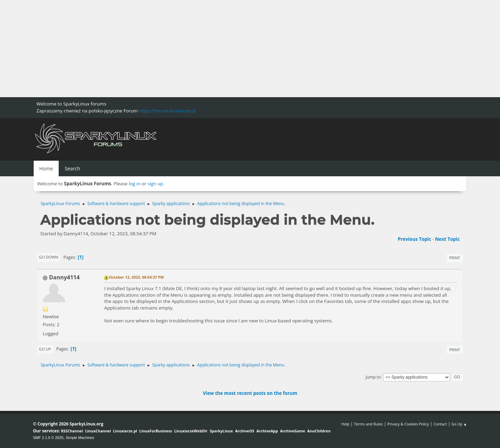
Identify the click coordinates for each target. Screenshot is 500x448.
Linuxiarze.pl (125, 431)
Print (455, 258)
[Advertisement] (208, 49)
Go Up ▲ (459, 424)
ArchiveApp (267, 431)
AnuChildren (319, 431)
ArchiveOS (245, 431)
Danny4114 (64, 277)
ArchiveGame (292, 431)
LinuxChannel (98, 431)
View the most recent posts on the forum (250, 393)
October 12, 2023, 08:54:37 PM (136, 277)
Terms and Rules (368, 424)
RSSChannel (72, 431)
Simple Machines (80, 438)
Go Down (48, 257)
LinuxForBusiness (156, 431)
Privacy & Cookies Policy (408, 424)
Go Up (45, 349)
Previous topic (414, 239)
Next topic (447, 239)
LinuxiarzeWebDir (191, 431)
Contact (440, 424)
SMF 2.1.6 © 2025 (48, 438)
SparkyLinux (221, 431)
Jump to (373, 377)
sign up (155, 184)
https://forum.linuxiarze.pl (167, 111)
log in (135, 184)
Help (345, 424)
